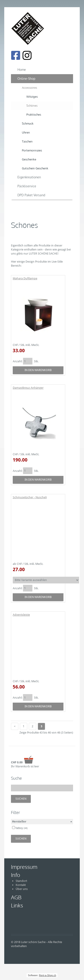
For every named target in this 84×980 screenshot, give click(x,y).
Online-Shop (26, 79)
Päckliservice (27, 186)
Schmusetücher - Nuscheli (30, 497)
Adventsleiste (21, 615)
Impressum (24, 867)
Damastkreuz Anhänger (28, 388)
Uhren (26, 132)
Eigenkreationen (29, 177)
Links (17, 905)
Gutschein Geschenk (35, 168)
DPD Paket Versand (31, 195)
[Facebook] (16, 55)
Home (22, 70)
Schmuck (28, 123)
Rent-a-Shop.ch (47, 975)
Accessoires (29, 88)
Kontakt (21, 885)
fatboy (22, 828)
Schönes (32, 106)
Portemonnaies (32, 150)
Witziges (32, 97)
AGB (16, 897)
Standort (21, 881)
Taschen (27, 141)
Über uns (22, 889)
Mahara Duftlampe (25, 278)
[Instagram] (27, 55)
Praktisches (34, 114)
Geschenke (29, 159)
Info (16, 875)
